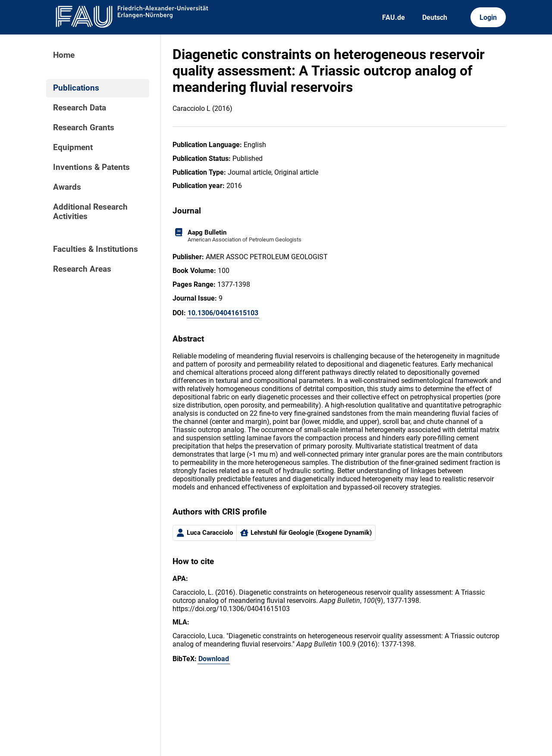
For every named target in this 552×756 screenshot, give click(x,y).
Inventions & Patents (91, 167)
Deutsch (435, 17)
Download (214, 659)
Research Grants (84, 128)
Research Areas (82, 269)
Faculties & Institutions (96, 249)
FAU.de (394, 17)
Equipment (73, 147)
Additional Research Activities (90, 212)
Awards (67, 187)
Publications (76, 88)
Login (488, 17)
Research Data (80, 108)
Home (64, 55)
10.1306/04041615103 (223, 313)
